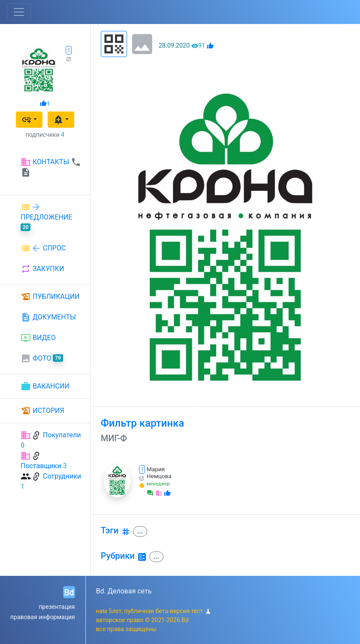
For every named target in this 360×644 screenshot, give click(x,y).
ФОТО (42, 358)
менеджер (158, 484)
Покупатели (62, 435)
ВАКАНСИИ (45, 386)
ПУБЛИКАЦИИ (50, 297)
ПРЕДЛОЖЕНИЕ (46, 217)
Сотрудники (62, 476)
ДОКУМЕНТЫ (48, 317)
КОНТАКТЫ (51, 167)
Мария (156, 469)
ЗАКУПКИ (42, 269)
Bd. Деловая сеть (124, 591)
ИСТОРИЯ (42, 411)
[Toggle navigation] (19, 12)
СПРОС (43, 248)
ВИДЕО (38, 338)
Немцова (159, 476)
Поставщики (41, 466)
